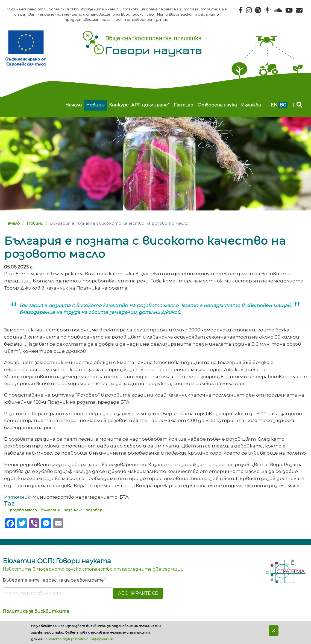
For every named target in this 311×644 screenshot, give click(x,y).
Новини (95, 105)
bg (283, 105)
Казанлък (73, 510)
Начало (74, 105)
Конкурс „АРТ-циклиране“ (139, 105)
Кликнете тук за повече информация (78, 639)
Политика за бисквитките (36, 611)
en (274, 105)
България (50, 510)
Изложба (251, 105)
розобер (94, 510)
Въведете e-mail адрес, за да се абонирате (53, 580)
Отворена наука (217, 105)
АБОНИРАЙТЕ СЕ (138, 593)
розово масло (23, 510)
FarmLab (184, 105)
